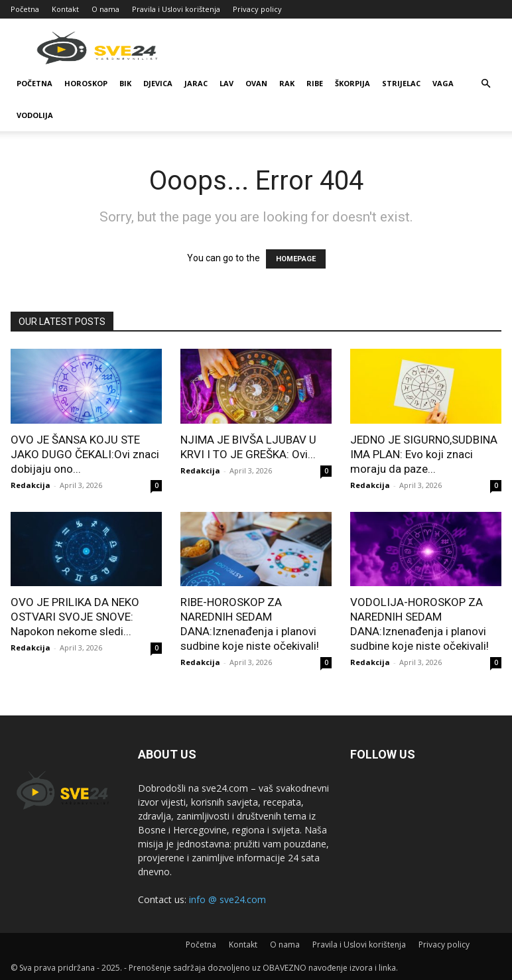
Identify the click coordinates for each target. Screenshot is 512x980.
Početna (25, 9)
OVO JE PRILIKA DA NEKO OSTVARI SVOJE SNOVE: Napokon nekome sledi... (75, 617)
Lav (226, 83)
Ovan (256, 83)
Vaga (443, 83)
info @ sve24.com (227, 899)
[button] (485, 84)
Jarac (196, 83)
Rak (287, 83)
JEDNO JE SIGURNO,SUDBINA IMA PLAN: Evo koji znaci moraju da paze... (424, 454)
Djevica (158, 83)
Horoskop (86, 83)
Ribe (315, 83)
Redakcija (31, 485)
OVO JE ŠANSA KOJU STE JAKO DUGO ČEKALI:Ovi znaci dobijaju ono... (85, 454)
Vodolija (35, 115)
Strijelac (401, 83)
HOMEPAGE (296, 259)
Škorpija (352, 83)
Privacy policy (257, 9)
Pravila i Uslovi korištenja (176, 9)
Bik (125, 83)
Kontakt (65, 9)
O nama (105, 9)
